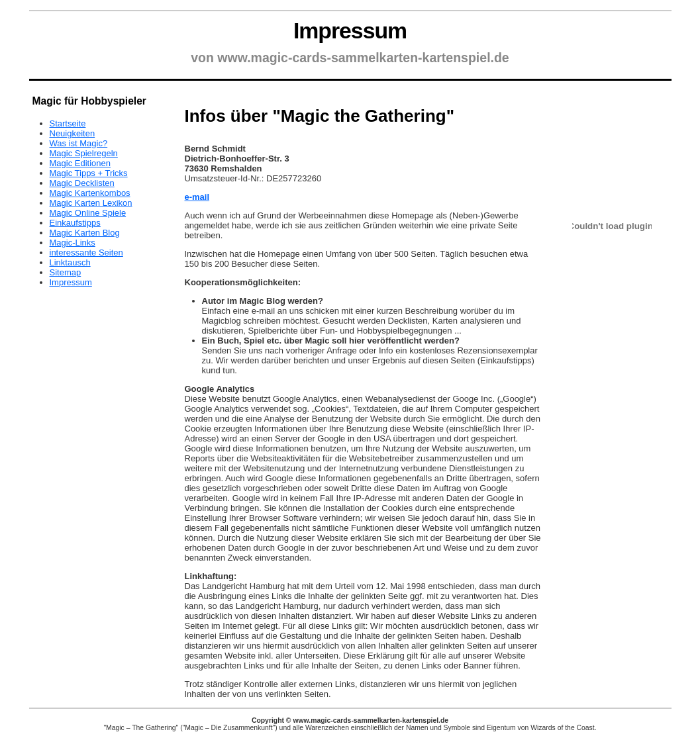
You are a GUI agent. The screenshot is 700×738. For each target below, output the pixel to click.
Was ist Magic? (79, 143)
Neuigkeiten (73, 133)
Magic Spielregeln (84, 153)
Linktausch (70, 262)
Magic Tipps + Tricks (89, 173)
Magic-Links (73, 243)
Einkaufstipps (75, 223)
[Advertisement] (364, 92)
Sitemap (66, 272)
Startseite (68, 123)
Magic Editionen (80, 163)
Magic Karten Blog (85, 233)
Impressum (71, 282)
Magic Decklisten (82, 183)
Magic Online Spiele (88, 213)
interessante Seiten (86, 253)
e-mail (197, 197)
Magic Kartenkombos (90, 193)
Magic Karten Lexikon (91, 203)
